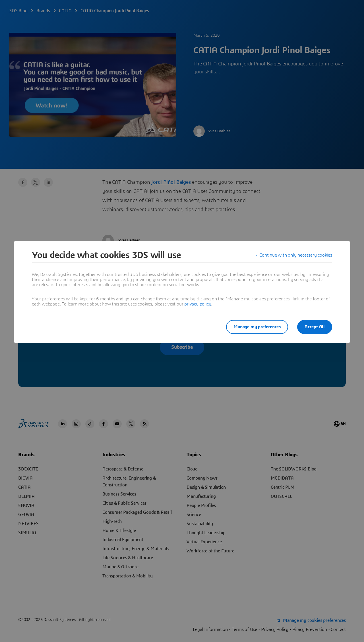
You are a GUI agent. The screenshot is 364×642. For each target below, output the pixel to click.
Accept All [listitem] (315, 327)
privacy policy (198, 304)
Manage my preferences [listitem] (257, 327)
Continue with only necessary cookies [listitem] (296, 255)
